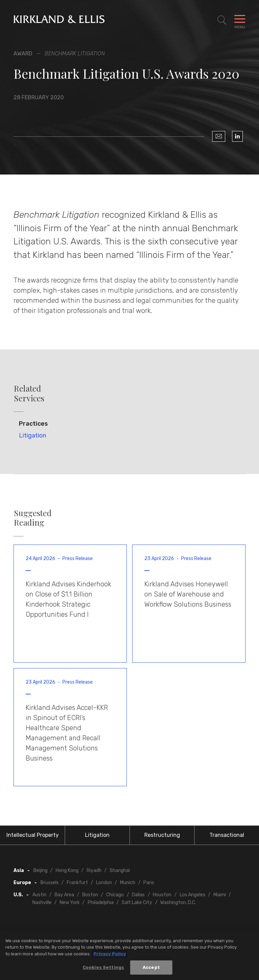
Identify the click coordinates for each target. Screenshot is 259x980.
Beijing (40, 870)
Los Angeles (193, 895)
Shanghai (120, 870)
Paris (149, 883)
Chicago (115, 895)
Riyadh (94, 870)
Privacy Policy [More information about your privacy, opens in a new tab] (110, 954)
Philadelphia (101, 903)
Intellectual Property (33, 835)
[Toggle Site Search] (222, 20)
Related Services (29, 393)
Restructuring (162, 835)
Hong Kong (67, 870)
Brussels (50, 883)
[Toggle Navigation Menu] (240, 20)
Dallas (138, 895)
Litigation (33, 435)
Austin (39, 895)
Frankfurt (77, 883)
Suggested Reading (33, 518)
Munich (128, 883)
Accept (151, 968)
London (104, 883)
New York (70, 903)
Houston (162, 895)
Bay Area (64, 895)
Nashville (42, 903)
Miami (220, 895)
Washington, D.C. (178, 903)
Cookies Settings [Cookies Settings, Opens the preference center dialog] (103, 968)
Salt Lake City (137, 903)
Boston (90, 895)
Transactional (227, 835)
